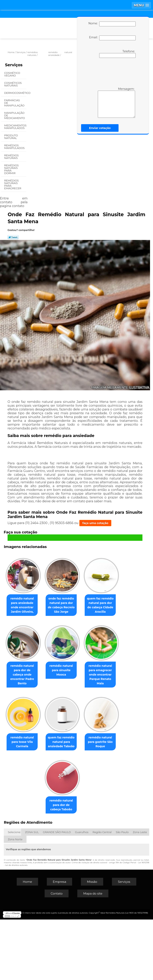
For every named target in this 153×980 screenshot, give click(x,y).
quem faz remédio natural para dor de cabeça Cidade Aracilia (40, 671)
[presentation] (111, 72)
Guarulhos (82, 893)
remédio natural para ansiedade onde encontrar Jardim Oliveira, (40, 604)
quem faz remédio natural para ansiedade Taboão (82, 803)
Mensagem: (116, 102)
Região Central (102, 893)
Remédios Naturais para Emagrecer (13, 184)
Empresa (59, 942)
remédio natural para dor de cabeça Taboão (82, 865)
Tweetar (13, 237)
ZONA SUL (32, 893)
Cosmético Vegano (12, 74)
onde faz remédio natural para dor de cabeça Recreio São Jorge (82, 604)
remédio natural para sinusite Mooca (40, 734)
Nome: (112, 24)
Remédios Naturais (11, 157)
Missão (92, 942)
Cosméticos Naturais (13, 84)
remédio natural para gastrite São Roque (40, 865)
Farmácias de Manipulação (15, 103)
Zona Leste (140, 893)
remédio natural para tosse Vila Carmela (40, 803)
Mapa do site (93, 954)
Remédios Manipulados (15, 147)
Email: (112, 38)
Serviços (14, 65)
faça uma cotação (95, 523)
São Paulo (122, 893)
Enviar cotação (100, 128)
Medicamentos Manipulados (15, 127)
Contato (57, 954)
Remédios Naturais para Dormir (11, 169)
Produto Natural (11, 137)
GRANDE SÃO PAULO (57, 893)
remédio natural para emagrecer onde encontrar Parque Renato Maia (82, 738)
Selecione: (14, 893)
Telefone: (117, 54)
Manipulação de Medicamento (15, 115)
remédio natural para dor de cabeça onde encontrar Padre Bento (82, 671)
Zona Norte (15, 900)
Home (27, 942)
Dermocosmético (15, 93)
